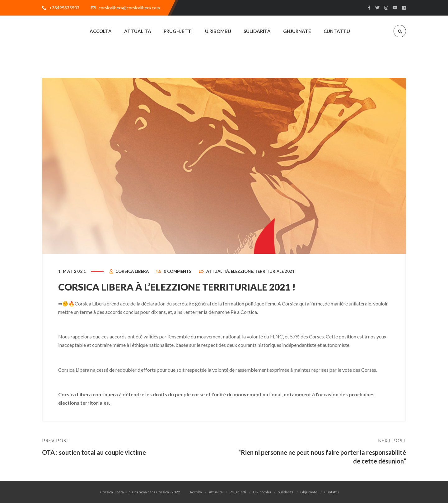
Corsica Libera (132, 271)
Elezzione (242, 271)
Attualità (218, 271)
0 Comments (177, 271)
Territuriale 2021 (275, 271)
